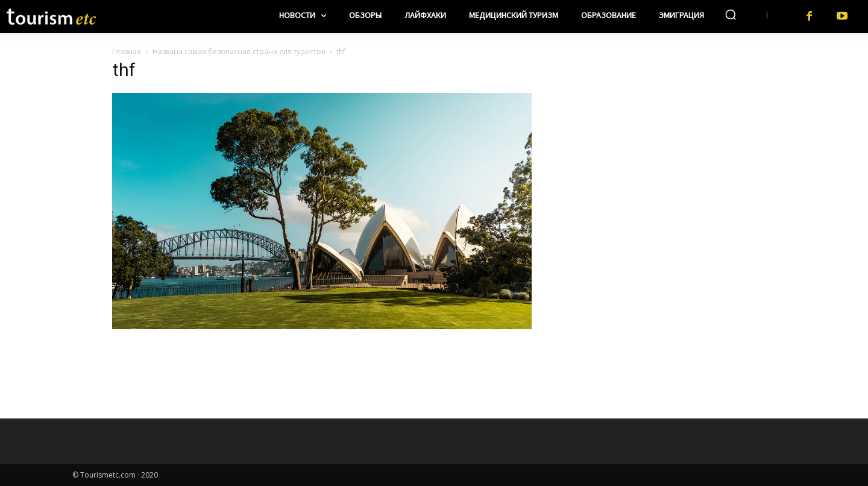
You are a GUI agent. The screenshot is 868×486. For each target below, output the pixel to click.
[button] (731, 14)
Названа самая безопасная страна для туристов (239, 52)
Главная (127, 52)
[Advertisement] (651, 139)
